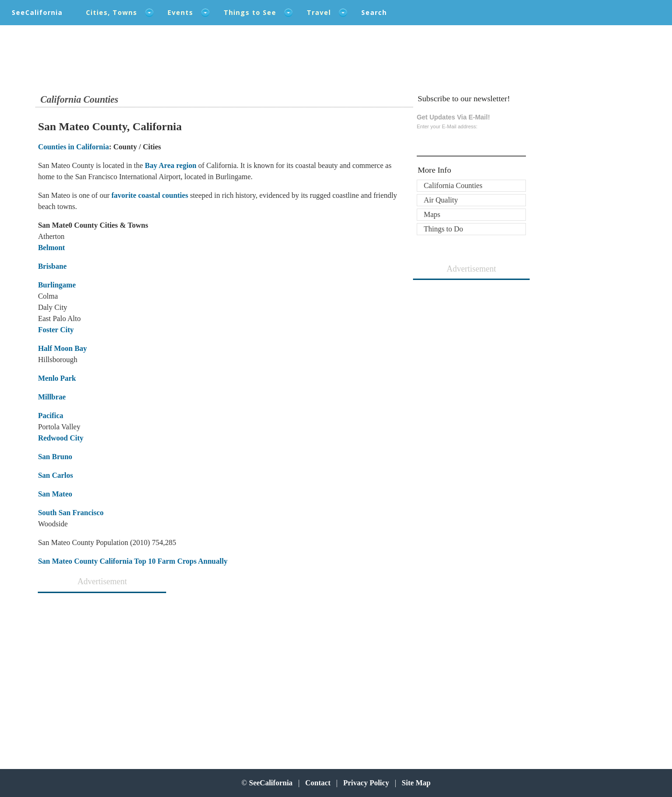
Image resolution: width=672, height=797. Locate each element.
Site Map (416, 783)
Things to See (250, 12)
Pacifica (50, 416)
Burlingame (57, 285)
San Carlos (55, 475)
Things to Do (443, 229)
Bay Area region (171, 165)
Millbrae (52, 397)
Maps (432, 214)
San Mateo (55, 494)
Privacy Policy (366, 783)
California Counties (453, 185)
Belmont (51, 248)
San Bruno (55, 457)
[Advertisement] (99, 672)
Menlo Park (57, 378)
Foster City (56, 330)
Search (374, 12)
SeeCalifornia (37, 12)
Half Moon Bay (62, 348)
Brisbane (52, 266)
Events (180, 12)
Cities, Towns (112, 12)
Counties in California (73, 147)
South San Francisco (70, 513)
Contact (318, 783)
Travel (319, 12)
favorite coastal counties (149, 195)
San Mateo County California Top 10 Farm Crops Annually (133, 561)
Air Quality (441, 200)
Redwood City (60, 438)
